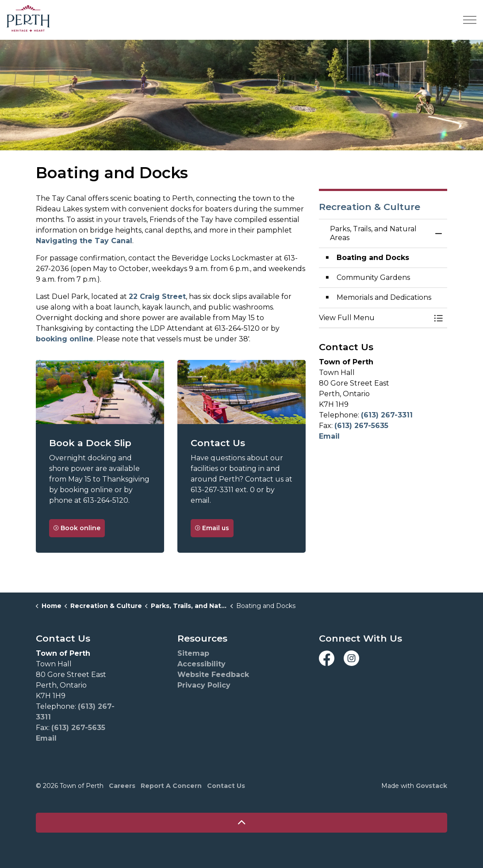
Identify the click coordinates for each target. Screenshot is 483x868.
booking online (65, 339)
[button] (374, 318)
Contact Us (226, 786)
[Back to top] (241, 823)
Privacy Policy (204, 685)
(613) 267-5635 (361, 426)
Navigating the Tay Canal (84, 241)
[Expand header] (470, 20)
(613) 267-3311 (387, 415)
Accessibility (201, 664)
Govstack (431, 786)
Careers (122, 786)
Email (329, 436)
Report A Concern (171, 786)
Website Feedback (213, 675)
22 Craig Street (157, 296)
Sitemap (193, 653)
